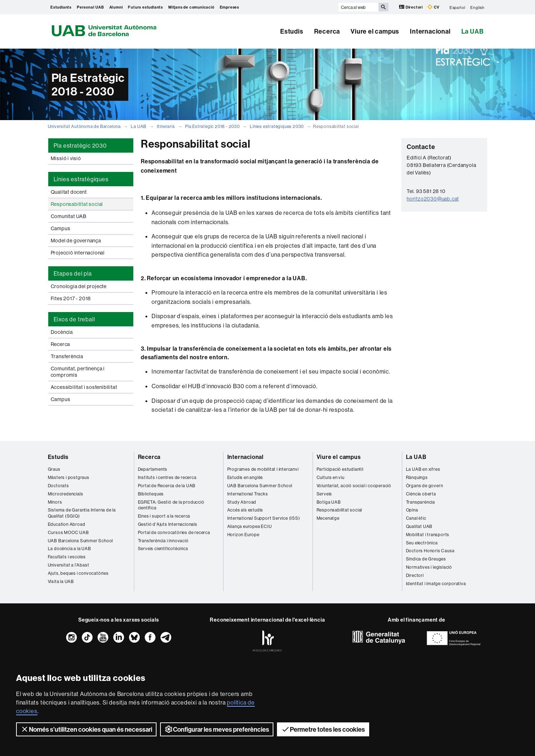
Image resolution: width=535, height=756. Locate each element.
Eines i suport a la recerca (164, 516)
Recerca (327, 31)
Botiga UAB (329, 502)
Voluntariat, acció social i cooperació (354, 486)
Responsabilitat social (77, 204)
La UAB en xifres (423, 469)
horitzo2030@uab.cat (433, 199)
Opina (412, 510)
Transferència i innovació (163, 541)
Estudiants (61, 7)
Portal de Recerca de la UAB (167, 486)
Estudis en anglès (245, 477)
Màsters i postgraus (69, 477)
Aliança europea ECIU (250, 526)
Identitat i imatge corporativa (436, 584)
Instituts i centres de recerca (167, 477)
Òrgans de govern (425, 486)
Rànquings (417, 477)
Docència (62, 332)
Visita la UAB (61, 581)
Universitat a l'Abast (69, 565)
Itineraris (166, 126)
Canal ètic (416, 518)
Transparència (420, 502)
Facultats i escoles (67, 557)
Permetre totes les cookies (323, 729)
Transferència (67, 356)
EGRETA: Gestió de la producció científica (171, 505)
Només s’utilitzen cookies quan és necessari (86, 729)
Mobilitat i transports (428, 535)
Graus (54, 469)
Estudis (292, 31)
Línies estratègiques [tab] (81, 179)
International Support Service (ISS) (264, 518)
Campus (61, 228)
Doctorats (58, 486)
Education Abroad (67, 524)
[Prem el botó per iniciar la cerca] (383, 7)
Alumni (116, 7)
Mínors (55, 502)
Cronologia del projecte (79, 286)
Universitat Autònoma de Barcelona (84, 126)
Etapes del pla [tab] (73, 273)
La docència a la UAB (70, 549)
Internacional (430, 31)
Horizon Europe (243, 535)
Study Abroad (242, 502)
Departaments (153, 469)
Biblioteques (151, 494)
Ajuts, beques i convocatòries (78, 573)
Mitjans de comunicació (191, 7)
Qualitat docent (69, 192)
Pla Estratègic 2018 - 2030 (212, 126)
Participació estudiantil (340, 469)
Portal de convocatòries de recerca (174, 532)
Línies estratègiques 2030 (277, 126)
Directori (412, 7)
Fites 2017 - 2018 (71, 298)
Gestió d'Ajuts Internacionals (168, 524)
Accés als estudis (245, 510)
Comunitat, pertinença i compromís (78, 372)
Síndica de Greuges (426, 559)
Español (457, 7)
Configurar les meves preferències (217, 729)
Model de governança (76, 241)
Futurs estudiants (145, 7)
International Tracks (248, 494)
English (477, 7)
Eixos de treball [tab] (74, 319)
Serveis (325, 494)
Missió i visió (66, 158)
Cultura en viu (331, 477)
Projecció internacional (78, 253)
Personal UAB (90, 7)
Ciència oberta (421, 494)
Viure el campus (375, 31)
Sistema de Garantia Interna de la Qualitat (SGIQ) (82, 513)
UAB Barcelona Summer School (81, 541)
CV (434, 7)
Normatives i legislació (429, 567)
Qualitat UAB (419, 526)
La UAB (473, 31)
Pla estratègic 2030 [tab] (80, 145)
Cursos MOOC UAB (68, 532)
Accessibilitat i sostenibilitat (84, 387)
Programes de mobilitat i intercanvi (263, 469)
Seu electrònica (422, 543)
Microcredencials (66, 494)
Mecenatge (328, 518)
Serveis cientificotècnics (163, 549)
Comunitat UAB (69, 216)
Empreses (229, 7)
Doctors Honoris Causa (430, 551)
